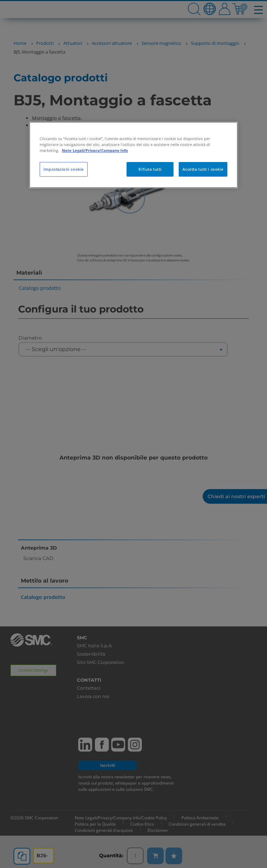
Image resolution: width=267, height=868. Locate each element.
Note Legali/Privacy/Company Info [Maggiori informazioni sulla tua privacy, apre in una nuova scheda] (95, 150)
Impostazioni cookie (64, 169)
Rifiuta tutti (150, 169)
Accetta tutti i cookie (203, 169)
